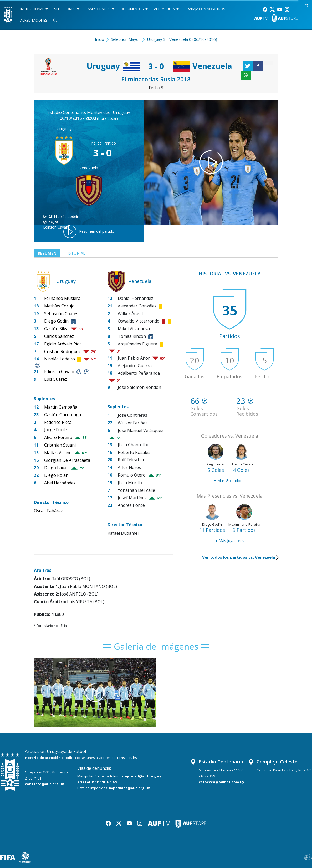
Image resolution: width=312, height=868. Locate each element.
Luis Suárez (56, 379)
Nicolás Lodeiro (67, 217)
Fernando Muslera (62, 298)
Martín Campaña (61, 407)
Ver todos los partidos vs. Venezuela (240, 557)
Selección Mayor (126, 39)
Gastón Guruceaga (63, 415)
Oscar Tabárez (48, 511)
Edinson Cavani (59, 371)
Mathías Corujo (59, 306)
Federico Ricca (58, 422)
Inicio (99, 39)
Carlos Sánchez (59, 336)
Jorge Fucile (56, 430)
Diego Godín (56, 321)
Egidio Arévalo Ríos (63, 344)
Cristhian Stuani (60, 445)
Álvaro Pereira (58, 437)
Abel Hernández (60, 483)
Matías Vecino (58, 453)
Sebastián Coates (61, 314)
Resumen (47, 253)
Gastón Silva (56, 329)
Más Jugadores (230, 541)
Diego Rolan (56, 475)
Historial (75, 253)
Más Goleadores (230, 481)
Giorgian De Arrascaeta (67, 460)
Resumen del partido (89, 232)
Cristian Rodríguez (62, 351)
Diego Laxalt (57, 468)
